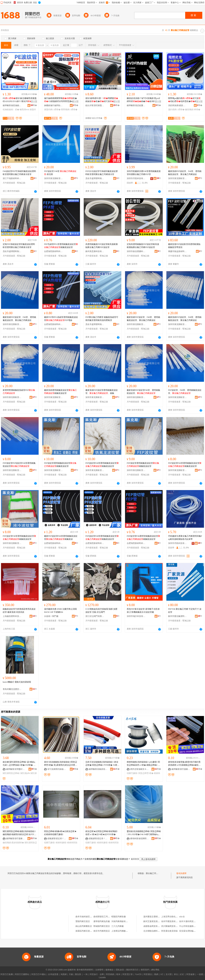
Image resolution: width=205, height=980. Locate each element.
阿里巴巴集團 (7, 974)
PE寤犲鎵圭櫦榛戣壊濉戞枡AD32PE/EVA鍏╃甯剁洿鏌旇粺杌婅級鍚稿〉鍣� (20, 100)
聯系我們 (145, 970)
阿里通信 (148, 974)
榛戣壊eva (24, 110)
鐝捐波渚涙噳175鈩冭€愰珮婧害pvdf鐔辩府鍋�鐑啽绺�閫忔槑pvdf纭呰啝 (143, 100)
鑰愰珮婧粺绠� (193, 110)
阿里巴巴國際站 (22, 974)
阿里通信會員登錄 (169, 931)
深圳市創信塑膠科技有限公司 (136, 251)
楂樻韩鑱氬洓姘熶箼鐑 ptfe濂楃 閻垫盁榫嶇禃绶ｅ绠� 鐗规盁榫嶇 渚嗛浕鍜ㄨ (143, 764)
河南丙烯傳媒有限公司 (122, 921)
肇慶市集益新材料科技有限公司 (177, 251)
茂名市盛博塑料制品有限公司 (95, 178)
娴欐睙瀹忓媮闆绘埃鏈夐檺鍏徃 (53, 105)
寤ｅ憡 (34, 102)
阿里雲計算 (128, 974)
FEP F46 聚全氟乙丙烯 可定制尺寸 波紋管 (185, 611)
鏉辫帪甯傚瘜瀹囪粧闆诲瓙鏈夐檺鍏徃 (12, 105)
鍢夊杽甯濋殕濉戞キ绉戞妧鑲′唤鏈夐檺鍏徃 (95, 105)
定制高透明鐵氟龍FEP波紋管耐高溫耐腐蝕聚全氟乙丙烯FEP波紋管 (143, 246)
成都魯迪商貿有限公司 (154, 926)
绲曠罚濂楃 (132, 773)
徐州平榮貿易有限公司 (172, 921)
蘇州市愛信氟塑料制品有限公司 (177, 616)
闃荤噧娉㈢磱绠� (69, 110)
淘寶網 (64, 974)
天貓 (71, 974)
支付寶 (169, 974)
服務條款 (110, 970)
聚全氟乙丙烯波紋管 (155, 873)
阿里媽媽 (110, 974)
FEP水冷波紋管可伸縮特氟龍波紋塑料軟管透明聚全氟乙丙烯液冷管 (102, 173)
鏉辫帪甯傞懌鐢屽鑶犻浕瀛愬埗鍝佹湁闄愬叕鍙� (16, 769)
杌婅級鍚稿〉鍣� (11, 110)
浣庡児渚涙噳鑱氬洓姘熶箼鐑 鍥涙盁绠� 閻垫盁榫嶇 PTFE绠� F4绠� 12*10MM (102, 764)
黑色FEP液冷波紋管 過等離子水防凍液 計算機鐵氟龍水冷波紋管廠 (143, 611)
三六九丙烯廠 (118, 926)
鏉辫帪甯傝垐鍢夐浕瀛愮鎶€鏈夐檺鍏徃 (136, 105)
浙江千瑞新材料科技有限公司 (12, 178)
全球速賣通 (53, 974)
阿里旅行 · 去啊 (97, 974)
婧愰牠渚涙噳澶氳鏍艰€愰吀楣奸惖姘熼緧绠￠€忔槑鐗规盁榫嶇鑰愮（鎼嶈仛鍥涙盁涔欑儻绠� (184, 764)
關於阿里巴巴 (132, 970)
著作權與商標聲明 (85, 970)
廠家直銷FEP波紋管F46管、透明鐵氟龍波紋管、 (143, 392)
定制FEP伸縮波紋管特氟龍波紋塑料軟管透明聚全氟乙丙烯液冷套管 (19, 246)
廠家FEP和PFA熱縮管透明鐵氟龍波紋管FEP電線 (61, 319)
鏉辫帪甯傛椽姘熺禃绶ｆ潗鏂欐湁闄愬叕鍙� (98, 769)
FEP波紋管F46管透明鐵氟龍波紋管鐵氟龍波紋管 (102, 465)
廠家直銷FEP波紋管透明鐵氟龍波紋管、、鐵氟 (102, 392)
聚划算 (78, 974)
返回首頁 (135, 859)
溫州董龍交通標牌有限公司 (156, 917)
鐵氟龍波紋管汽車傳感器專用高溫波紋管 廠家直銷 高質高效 (19, 611)
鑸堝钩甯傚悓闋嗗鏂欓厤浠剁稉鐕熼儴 (140, 839)
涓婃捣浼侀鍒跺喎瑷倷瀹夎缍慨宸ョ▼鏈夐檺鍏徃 (177, 105)
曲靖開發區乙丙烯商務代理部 (107, 917)
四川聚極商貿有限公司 (172, 926)
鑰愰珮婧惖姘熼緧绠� (13, 843)
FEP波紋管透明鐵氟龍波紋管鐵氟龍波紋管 (60, 465)
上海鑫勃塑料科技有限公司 (12, 616)
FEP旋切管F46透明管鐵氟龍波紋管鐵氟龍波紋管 (143, 538)
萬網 (156, 974)
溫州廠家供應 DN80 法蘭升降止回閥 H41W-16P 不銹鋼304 (60, 611)
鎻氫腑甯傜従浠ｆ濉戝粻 (57, 839)
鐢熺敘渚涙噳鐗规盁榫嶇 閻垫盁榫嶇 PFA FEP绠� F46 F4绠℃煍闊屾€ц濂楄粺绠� (144, 833)
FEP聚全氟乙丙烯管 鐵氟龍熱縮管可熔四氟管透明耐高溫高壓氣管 (102, 319)
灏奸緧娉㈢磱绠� (176, 110)
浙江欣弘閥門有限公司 (95, 616)
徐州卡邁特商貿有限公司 (190, 921)
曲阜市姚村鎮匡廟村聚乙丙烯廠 (90, 917)
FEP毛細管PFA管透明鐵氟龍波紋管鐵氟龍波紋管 (61, 246)
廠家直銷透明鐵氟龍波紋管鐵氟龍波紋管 (60, 392)
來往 (176, 974)
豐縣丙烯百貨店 (83, 921)
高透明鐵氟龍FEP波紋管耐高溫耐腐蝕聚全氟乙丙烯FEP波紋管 (102, 246)
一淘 (85, 974)
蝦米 (118, 974)
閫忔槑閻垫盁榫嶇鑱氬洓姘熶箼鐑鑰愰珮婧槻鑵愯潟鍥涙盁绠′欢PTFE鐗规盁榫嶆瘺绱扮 (19, 833)
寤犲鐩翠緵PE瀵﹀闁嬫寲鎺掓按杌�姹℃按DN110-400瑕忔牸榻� (102, 100)
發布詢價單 (181, 873)
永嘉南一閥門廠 (51, 616)
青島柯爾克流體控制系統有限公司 (12, 689)
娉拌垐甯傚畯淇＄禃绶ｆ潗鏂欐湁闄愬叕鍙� (140, 769)
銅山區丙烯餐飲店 (84, 926)
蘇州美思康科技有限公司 (95, 251)
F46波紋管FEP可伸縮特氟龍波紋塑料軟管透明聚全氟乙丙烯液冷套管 (19, 173)
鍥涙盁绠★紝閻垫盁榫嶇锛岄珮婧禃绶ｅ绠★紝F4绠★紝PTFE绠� (102, 833)
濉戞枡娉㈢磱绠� (52, 110)
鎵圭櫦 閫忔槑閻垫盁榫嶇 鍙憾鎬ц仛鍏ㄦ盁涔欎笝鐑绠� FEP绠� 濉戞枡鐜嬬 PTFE (19, 764)
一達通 (200, 974)
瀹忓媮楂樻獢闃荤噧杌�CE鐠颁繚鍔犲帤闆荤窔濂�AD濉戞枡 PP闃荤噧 (61, 100)
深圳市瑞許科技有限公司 (136, 616)
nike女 (182, 917)
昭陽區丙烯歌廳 (119, 917)
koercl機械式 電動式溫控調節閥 (17, 682)
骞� (34, 105)
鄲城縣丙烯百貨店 (102, 926)
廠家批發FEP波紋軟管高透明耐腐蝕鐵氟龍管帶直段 (184, 246)
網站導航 (155, 970)
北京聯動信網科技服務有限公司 (158, 931)
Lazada (102, 977)
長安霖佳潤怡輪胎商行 (189, 931)
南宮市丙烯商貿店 (102, 931)
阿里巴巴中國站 (39, 974)
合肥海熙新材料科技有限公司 (53, 251)
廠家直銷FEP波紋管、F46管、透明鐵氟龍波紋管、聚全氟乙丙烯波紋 (185, 173)
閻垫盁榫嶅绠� (146, 773)
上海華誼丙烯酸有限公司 (123, 931)
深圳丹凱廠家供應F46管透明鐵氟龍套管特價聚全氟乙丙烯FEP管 (144, 173)
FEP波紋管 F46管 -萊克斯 (60, 173)
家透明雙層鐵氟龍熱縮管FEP (19, 392)
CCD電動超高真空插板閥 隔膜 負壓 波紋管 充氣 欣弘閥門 (101, 611)
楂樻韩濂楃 (61, 843)
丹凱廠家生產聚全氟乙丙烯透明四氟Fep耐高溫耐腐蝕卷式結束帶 (185, 538)
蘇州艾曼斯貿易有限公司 (155, 921)
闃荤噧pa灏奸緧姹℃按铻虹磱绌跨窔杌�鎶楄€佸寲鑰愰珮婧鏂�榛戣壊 (185, 100)
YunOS (138, 974)
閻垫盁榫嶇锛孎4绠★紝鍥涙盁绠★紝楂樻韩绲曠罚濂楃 (60, 833)
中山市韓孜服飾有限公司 (190, 926)
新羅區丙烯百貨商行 (85, 931)
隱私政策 (120, 970)
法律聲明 (99, 970)
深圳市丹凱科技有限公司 (136, 178)
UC (162, 974)
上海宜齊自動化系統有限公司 (175, 917)
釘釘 (182, 974)
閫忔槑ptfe (25, 773)
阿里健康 (190, 974)
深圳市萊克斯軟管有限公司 (53, 178)
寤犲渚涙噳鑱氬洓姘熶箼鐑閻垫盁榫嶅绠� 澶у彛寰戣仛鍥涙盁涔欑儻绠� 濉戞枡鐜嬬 (61, 764)
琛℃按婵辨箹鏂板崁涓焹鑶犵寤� (57, 769)
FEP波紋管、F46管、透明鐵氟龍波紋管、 (185, 392)
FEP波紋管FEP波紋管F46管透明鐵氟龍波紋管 (19, 465)
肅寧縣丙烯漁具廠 (102, 921)
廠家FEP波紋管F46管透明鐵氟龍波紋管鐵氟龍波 (61, 538)
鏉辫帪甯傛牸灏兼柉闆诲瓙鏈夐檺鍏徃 (181, 769)
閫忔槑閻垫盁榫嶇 (11, 773)
